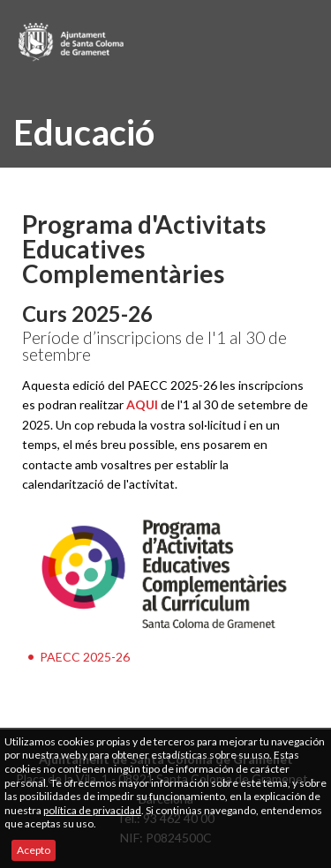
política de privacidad (92, 810)
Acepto (34, 850)
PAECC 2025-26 (85, 657)
